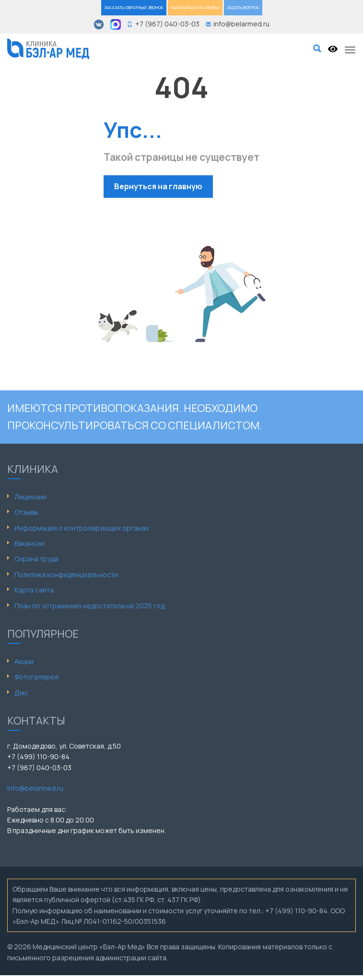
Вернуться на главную (158, 186)
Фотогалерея (36, 677)
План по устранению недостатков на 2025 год (89, 606)
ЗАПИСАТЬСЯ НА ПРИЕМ (195, 7)
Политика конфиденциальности (66, 575)
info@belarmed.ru (35, 788)
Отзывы (26, 512)
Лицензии (30, 497)
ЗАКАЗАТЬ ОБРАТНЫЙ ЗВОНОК (134, 7)
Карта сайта (34, 590)
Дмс (21, 693)
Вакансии (29, 543)
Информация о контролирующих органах (82, 528)
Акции (24, 661)
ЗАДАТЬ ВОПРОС (243, 7)
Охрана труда (36, 559)
